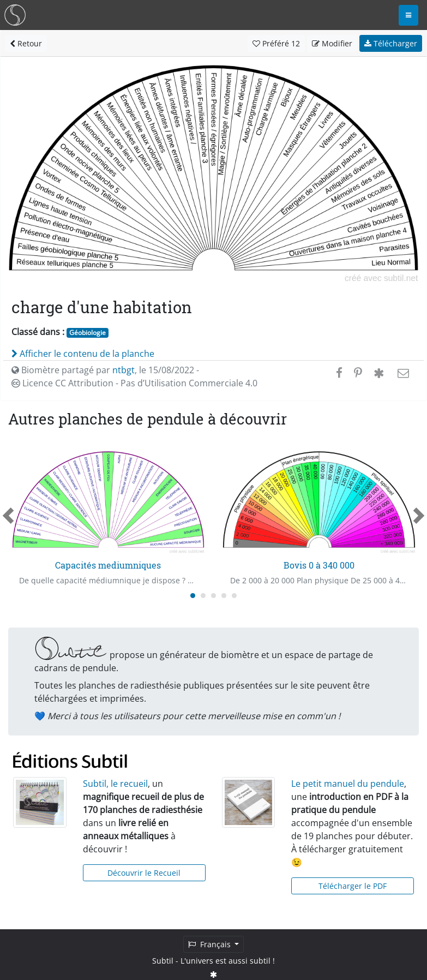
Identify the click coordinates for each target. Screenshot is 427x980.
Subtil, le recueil (115, 784)
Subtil (163, 961)
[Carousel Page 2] (203, 596)
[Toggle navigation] (408, 15)
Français (211, 944)
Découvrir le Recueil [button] (144, 873)
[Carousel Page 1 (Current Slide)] (193, 596)
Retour (26, 43)
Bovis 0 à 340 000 (319, 565)
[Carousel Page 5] (234, 596)
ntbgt (124, 370)
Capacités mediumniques (108, 565)
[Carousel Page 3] (213, 596)
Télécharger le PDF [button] (353, 886)
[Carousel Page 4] (224, 596)
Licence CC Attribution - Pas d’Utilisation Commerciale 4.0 (134, 383)
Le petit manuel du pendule (348, 784)
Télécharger (391, 43)
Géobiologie (88, 333)
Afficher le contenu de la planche (83, 354)
